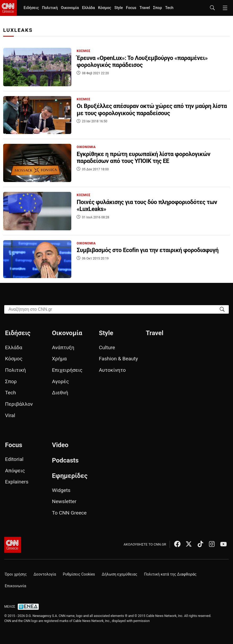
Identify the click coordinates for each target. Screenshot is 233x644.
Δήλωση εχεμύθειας (120, 574)
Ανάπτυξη (63, 347)
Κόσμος (105, 8)
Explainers (17, 482)
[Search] (222, 309)
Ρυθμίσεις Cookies (79, 574)
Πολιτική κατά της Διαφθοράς (170, 574)
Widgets (61, 490)
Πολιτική (50, 8)
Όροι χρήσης (16, 574)
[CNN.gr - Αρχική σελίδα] (13, 545)
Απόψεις (15, 471)
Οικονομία (70, 8)
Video (60, 445)
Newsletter (64, 501)
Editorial (14, 459)
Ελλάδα (88, 8)
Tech (169, 8)
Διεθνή (60, 393)
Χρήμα (59, 359)
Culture (107, 347)
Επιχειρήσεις (67, 370)
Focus (131, 8)
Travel (145, 8)
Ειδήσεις (31, 8)
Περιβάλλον (19, 404)
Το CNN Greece (69, 513)
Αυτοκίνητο (112, 370)
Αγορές (60, 381)
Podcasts (65, 460)
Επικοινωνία (16, 586)
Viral (10, 415)
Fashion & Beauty (118, 359)
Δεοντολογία (45, 574)
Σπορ (157, 8)
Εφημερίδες (70, 476)
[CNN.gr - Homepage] (8, 8)
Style (118, 8)
